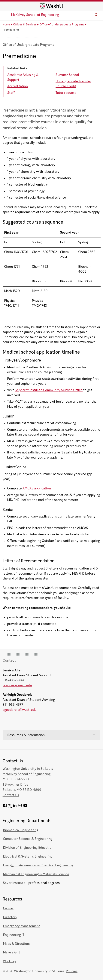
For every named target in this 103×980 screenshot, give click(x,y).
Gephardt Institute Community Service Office (49, 390)
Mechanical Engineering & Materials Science (36, 874)
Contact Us (11, 795)
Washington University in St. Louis (28, 769)
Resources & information (26, 735)
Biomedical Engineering (21, 830)
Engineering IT (14, 935)
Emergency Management (21, 926)
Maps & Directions (17, 944)
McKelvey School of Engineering (35, 15)
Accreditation (18, 86)
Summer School (67, 75)
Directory (10, 917)
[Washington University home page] (52, 6)
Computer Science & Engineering (28, 839)
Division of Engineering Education (28, 848)
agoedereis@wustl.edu (20, 710)
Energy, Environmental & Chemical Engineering (38, 866)
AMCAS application (37, 489)
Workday (9, 961)
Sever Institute (14, 883)
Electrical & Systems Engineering (28, 857)
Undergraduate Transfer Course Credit (73, 84)
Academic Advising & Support (23, 78)
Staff (11, 93)
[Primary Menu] (6, 15)
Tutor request (66, 93)
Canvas (8, 909)
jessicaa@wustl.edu (17, 685)
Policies (72, 971)
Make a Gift (12, 953)
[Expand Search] (97, 15)
